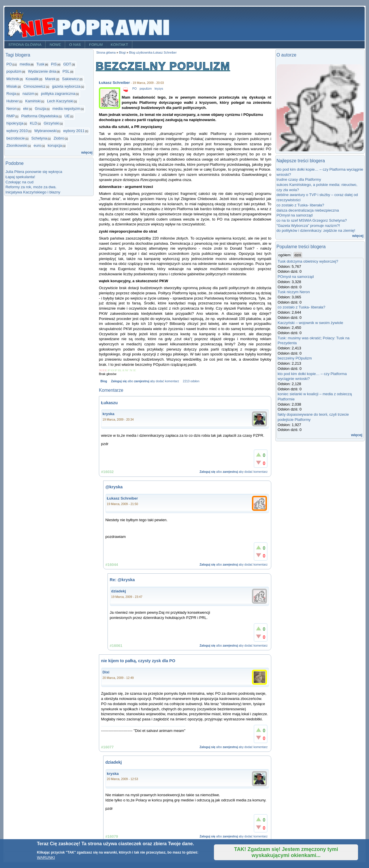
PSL (66, 71)
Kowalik (32, 79)
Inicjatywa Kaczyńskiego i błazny (33, 192)
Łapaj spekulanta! (20, 177)
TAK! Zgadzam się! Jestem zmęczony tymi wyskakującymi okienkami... (286, 852)
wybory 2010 (17, 131)
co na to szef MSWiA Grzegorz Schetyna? (312, 220)
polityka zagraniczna (58, 94)
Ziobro (59, 138)
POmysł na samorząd (294, 215)
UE (67, 116)
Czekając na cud (19, 182)
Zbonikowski (17, 145)
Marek (50, 79)
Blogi (122, 53)
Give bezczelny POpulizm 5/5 (133, 370)
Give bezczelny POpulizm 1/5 (103, 370)
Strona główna (25, 45)
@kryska (114, 487)
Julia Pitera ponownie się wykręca (34, 172)
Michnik (13, 79)
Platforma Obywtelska (40, 116)
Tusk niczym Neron (294, 292)
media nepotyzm (66, 109)
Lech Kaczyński (60, 101)
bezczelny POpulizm (295, 358)
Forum (96, 45)
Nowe (55, 45)
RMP (11, 116)
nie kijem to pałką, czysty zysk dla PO (138, 661)
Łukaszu (110, 403)
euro (37, 145)
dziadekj (119, 591)
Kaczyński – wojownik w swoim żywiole (310, 323)
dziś (298, 255)
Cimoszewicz (35, 86)
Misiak (12, 86)
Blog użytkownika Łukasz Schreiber (153, 53)
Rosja (11, 94)
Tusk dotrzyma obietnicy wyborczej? (308, 261)
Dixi (106, 672)
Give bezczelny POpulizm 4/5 (126, 370)
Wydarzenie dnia (42, 71)
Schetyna (39, 138)
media (25, 64)
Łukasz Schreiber (114, 83)
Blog (104, 381)
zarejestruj (142, 381)
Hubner (13, 101)
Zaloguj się (119, 381)
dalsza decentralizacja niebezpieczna (308, 210)
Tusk (40, 64)
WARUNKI (46, 857)
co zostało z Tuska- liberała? (300, 205)
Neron (12, 109)
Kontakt (119, 45)
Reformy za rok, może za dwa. (31, 187)
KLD (33, 123)
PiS (54, 64)
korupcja (55, 145)
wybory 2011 (74, 131)
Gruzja (41, 109)
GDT (67, 64)
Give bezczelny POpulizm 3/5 (118, 370)
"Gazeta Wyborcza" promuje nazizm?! (308, 226)
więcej (87, 152)
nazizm (29, 94)
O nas (75, 45)
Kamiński (33, 101)
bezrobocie (16, 138)
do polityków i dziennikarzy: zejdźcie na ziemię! (316, 230)
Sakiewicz (70, 79)
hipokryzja (15, 123)
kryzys (159, 89)
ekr (26, 109)
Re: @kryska (122, 580)
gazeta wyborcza (66, 86)
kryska (109, 414)
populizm (14, 71)
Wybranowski (46, 131)
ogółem (285, 255)
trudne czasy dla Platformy (299, 179)
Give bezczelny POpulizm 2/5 (111, 370)
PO (9, 64)
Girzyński (51, 123)
